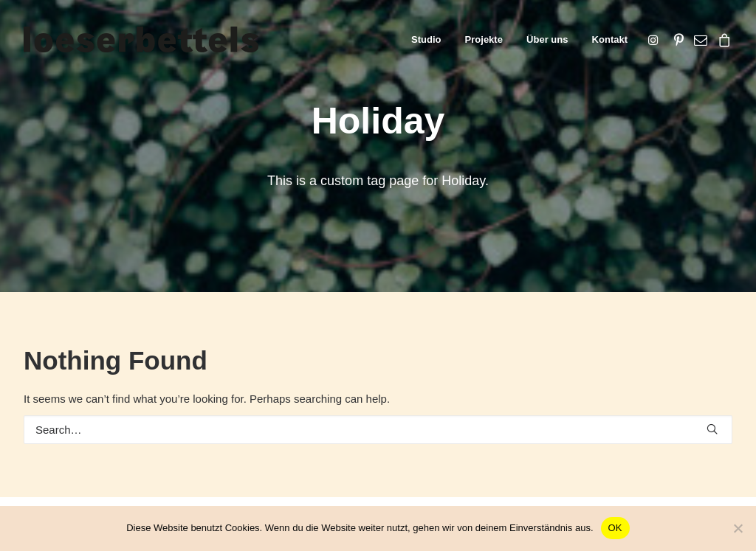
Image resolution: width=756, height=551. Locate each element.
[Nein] (738, 528)
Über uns (547, 39)
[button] (656, 39)
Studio (426, 39)
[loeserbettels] (141, 39)
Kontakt (610, 39)
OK (615, 528)
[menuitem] (426, 39)
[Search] (378, 430)
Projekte (484, 39)
